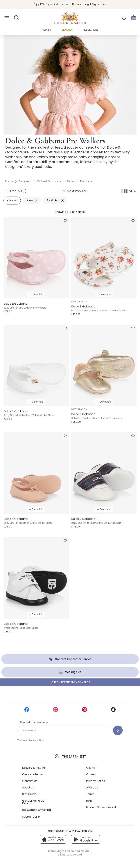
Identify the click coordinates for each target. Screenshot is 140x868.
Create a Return (33, 774)
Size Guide (29, 794)
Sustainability (31, 817)
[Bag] (134, 18)
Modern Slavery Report (101, 807)
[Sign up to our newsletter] (118, 730)
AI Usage (92, 787)
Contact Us (30, 781)
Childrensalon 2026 (78, 851)
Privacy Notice (96, 781)
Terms (90, 794)
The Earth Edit (70, 756)
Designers (91, 30)
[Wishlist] (124, 18)
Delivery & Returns (34, 768)
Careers (92, 774)
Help (89, 801)
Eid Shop (67, 30)
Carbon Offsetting (37, 810)
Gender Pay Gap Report (33, 802)
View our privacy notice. (31, 740)
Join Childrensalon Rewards (70, 682)
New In (46, 30)
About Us (28, 787)
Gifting (91, 768)
